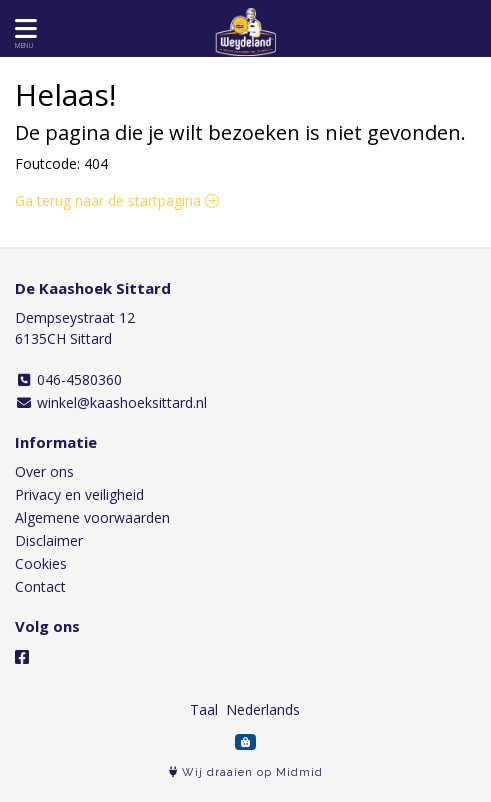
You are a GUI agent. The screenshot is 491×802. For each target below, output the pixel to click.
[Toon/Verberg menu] (22, 28)
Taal (204, 709)
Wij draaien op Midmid (246, 772)
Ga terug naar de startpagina (117, 200)
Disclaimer (49, 540)
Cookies (41, 563)
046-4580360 (68, 379)
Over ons (44, 471)
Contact (40, 586)
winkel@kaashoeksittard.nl (111, 402)
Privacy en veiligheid (79, 494)
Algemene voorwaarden (92, 517)
